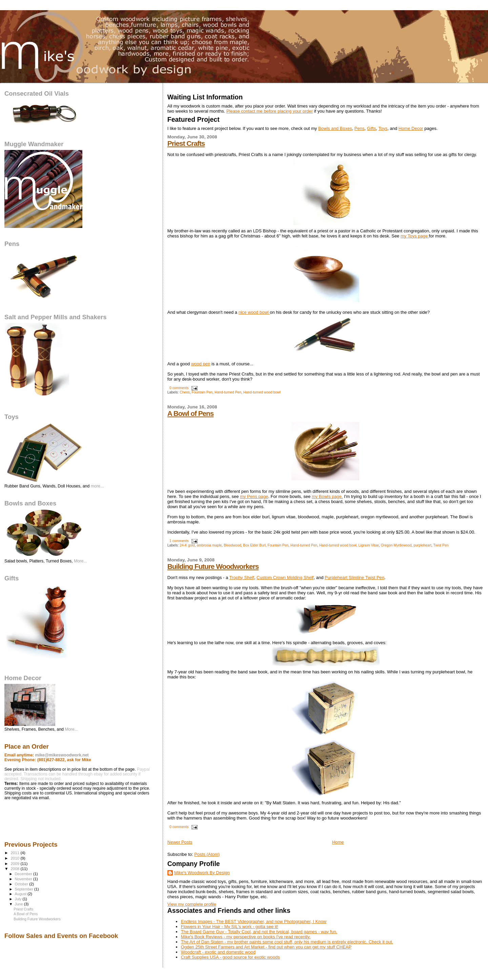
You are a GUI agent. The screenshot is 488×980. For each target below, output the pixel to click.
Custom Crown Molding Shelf (285, 578)
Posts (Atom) (207, 854)
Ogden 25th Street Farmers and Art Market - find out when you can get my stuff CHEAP (266, 947)
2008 (15, 869)
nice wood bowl (254, 312)
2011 (15, 853)
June (19, 904)
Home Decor (411, 128)
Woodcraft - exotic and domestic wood (218, 952)
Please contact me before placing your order (270, 111)
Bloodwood (232, 545)
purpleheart (422, 545)
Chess (185, 392)
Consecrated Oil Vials (37, 93)
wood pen (201, 364)
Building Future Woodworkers (213, 566)
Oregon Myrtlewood (396, 545)
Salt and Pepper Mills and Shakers (56, 317)
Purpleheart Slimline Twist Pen (354, 578)
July (19, 899)
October (22, 884)
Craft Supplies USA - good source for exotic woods (230, 957)
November (24, 879)
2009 (15, 863)
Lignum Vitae (369, 545)
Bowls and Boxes (335, 128)
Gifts (372, 128)
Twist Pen (441, 545)
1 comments (179, 541)
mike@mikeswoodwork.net (62, 755)
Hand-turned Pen (228, 392)
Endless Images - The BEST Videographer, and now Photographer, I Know (254, 921)
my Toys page (414, 236)
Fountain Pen (202, 392)
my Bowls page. (327, 496)
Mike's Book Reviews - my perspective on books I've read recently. (246, 937)
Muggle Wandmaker (34, 144)
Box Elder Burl (254, 545)
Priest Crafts (186, 143)
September (25, 889)
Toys (383, 128)
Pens (360, 128)
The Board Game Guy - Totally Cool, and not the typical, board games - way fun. (259, 932)
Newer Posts (180, 842)
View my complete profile (192, 904)
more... (97, 486)
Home (338, 842)
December (24, 874)
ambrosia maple (209, 545)
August (21, 894)
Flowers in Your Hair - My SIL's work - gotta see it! (230, 927)
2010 (15, 858)
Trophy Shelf (242, 578)
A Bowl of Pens (191, 413)
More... (80, 561)
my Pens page (254, 496)
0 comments (179, 388)
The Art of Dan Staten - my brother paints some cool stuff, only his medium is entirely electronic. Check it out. (287, 942)
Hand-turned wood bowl (262, 392)
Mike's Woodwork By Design (202, 873)
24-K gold (187, 545)
